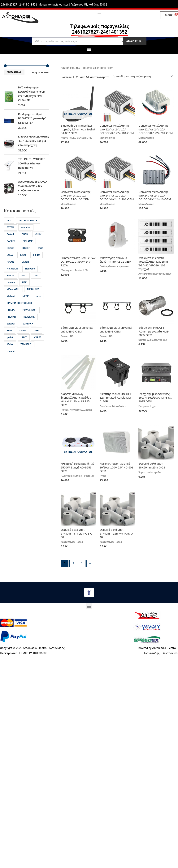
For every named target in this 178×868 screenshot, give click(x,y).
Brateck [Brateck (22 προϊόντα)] (11, 243)
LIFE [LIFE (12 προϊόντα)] (24, 291)
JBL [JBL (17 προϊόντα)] (36, 284)
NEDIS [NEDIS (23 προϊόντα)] (26, 305)
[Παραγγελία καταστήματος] (142, 76)
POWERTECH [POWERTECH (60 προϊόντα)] (30, 319)
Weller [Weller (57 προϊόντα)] (10, 353)
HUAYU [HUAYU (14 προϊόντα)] (10, 284)
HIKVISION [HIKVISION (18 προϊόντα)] (12, 277)
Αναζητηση (135, 41)
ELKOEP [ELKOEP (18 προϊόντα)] (26, 257)
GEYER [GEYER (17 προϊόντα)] (25, 270)
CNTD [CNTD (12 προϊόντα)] (25, 243)
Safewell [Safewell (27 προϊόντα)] (11, 332)
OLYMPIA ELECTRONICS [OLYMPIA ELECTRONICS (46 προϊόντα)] (19, 312)
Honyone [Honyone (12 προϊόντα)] (30, 277)
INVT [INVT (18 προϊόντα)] (24, 284)
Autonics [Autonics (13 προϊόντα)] (26, 236)
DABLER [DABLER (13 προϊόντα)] (11, 250)
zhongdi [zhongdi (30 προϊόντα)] (11, 360)
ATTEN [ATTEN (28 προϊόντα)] (10, 236)
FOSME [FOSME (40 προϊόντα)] (11, 270)
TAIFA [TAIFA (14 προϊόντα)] (36, 339)
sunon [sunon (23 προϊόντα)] (23, 339)
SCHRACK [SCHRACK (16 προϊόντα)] (28, 332)
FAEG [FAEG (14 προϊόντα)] (23, 264)
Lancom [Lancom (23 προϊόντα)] (11, 291)
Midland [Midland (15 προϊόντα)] (11, 305)
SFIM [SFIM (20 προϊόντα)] (9, 339)
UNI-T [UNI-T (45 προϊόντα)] (24, 346)
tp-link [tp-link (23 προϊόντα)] (10, 346)
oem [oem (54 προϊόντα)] (39, 305)
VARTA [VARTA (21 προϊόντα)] (38, 346)
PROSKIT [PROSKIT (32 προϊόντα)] (11, 325)
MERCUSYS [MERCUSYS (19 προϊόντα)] (33, 298)
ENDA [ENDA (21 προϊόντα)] (10, 264)
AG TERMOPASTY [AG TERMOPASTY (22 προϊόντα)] (28, 229)
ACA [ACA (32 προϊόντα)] (9, 229)
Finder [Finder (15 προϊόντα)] (37, 264)
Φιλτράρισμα (14, 72)
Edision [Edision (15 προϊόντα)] (11, 257)
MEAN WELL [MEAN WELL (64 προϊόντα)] (13, 298)
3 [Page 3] (82, 564)
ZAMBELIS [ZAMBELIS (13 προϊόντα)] (26, 353)
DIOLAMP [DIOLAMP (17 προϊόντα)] (28, 250)
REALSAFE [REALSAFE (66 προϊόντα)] (29, 325)
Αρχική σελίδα (70, 68)
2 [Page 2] (73, 564)
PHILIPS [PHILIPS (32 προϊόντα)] (11, 319)
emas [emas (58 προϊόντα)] (40, 257)
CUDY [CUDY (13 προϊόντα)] (38, 243)
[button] (100, 15)
